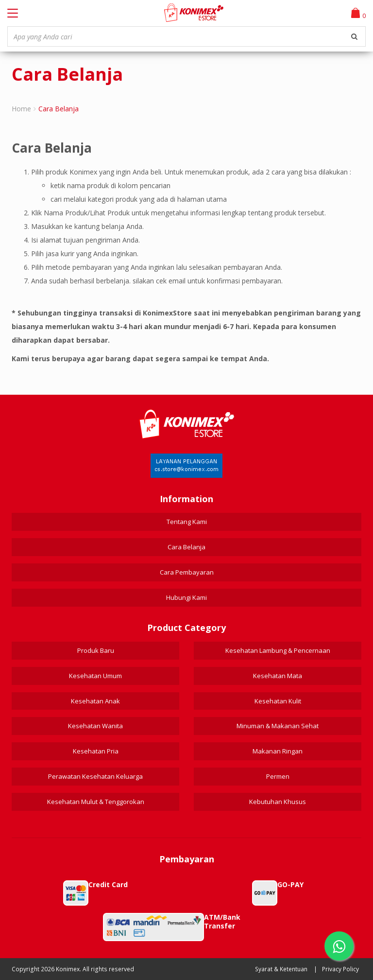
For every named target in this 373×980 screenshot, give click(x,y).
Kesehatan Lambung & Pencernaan (278, 650)
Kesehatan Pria (96, 751)
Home (21, 109)
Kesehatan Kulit (278, 701)
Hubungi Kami (186, 597)
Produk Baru (96, 650)
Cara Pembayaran (187, 572)
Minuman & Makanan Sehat (278, 726)
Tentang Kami (187, 522)
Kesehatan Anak (95, 701)
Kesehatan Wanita (95, 726)
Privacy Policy (340, 969)
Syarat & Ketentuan (281, 969)
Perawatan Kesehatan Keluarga (95, 776)
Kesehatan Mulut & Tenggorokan (96, 802)
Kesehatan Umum (95, 676)
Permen (278, 776)
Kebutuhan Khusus (278, 802)
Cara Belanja (186, 547)
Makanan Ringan (278, 751)
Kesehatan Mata (278, 676)
